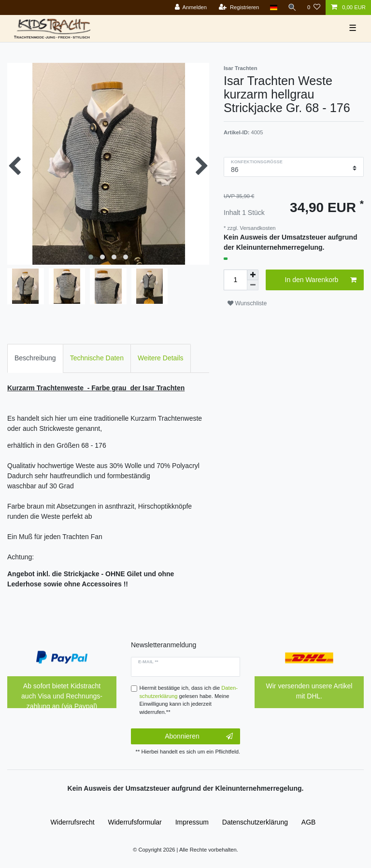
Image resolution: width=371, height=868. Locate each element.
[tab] (35, 358)
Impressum (192, 822)
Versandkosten (257, 228)
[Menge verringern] (253, 285)
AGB (309, 822)
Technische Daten (97, 358)
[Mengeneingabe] (235, 280)
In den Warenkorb (321, 280)
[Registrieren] (239, 7)
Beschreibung (35, 358)
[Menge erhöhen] (253, 275)
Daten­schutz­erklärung (255, 822)
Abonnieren (199, 737)
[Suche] (292, 7)
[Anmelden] (191, 7)
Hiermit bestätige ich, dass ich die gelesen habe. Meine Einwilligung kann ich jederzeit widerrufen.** (189, 700)
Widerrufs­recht (73, 822)
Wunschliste (247, 303)
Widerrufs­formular (135, 822)
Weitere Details (161, 358)
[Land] (273, 7)
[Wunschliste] (314, 7)
